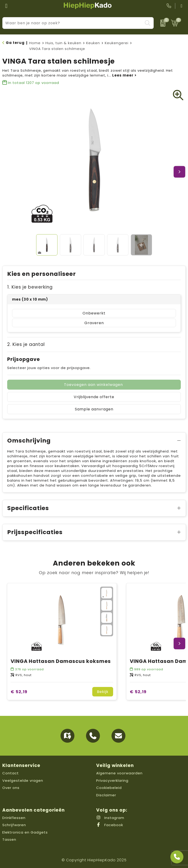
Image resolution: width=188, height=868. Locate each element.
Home (35, 43)
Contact (11, 773)
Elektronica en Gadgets (25, 832)
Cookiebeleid (109, 788)
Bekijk (103, 692)
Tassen (9, 839)
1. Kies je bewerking (30, 287)
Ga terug (15, 43)
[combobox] (73, 23)
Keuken (93, 43)
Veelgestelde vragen (23, 780)
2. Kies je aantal (26, 344)
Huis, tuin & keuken (63, 43)
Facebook (110, 825)
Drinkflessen (14, 818)
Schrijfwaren (14, 825)
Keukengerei (117, 43)
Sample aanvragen (94, 409)
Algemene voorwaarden (119, 773)
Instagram (110, 818)
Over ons (11, 788)
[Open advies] (177, 857)
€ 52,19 (19, 692)
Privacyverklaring (112, 780)
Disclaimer (106, 795)
